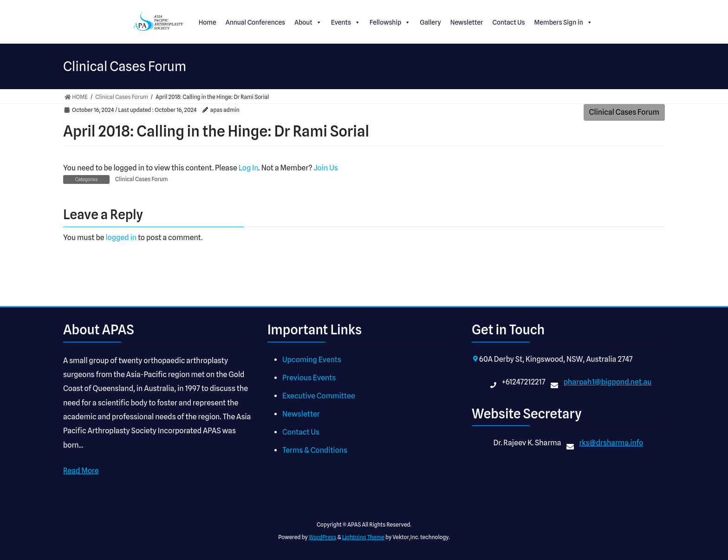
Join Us (325, 168)
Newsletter (467, 22)
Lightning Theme (363, 537)
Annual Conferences (256, 22)
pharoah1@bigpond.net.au (608, 382)
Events (346, 22)
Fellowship (390, 22)
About (308, 22)
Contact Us (508, 22)
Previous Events (309, 378)
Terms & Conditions (315, 450)
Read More (81, 471)
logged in (121, 238)
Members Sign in (563, 22)
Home (208, 22)
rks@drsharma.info (611, 443)
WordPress (323, 537)
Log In (249, 168)
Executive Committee (319, 396)
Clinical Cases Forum (624, 112)
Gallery (430, 22)
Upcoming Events (312, 360)
